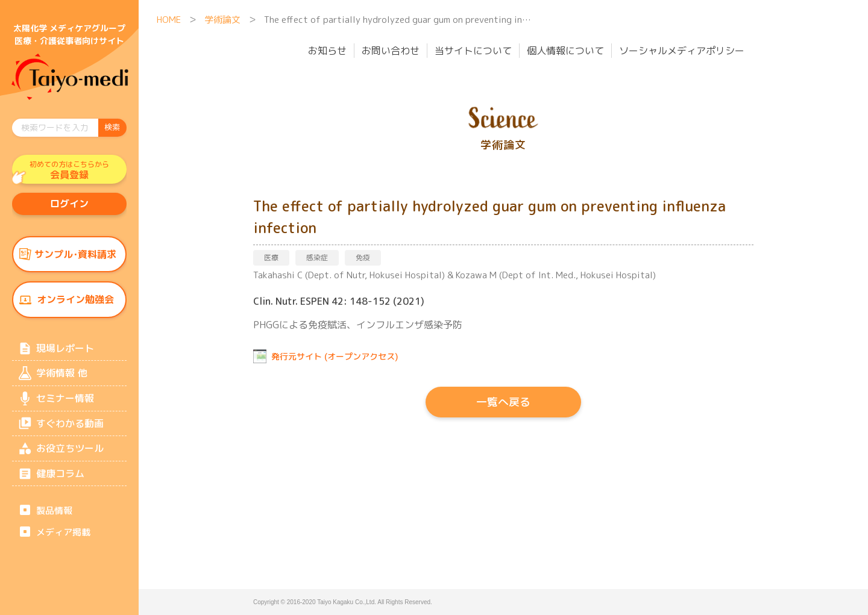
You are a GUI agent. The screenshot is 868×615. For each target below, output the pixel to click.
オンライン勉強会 (75, 303)
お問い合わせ (391, 51)
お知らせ (327, 51)
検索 (112, 127)
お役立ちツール (70, 456)
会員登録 (69, 170)
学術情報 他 (61, 378)
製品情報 (54, 520)
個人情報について (565, 51)
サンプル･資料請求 (75, 257)
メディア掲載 (63, 541)
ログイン (69, 205)
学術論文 (222, 20)
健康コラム (60, 482)
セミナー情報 (65, 404)
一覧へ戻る (503, 402)
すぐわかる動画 (70, 430)
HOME (169, 20)
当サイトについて (473, 51)
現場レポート (65, 352)
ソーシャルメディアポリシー (682, 51)
